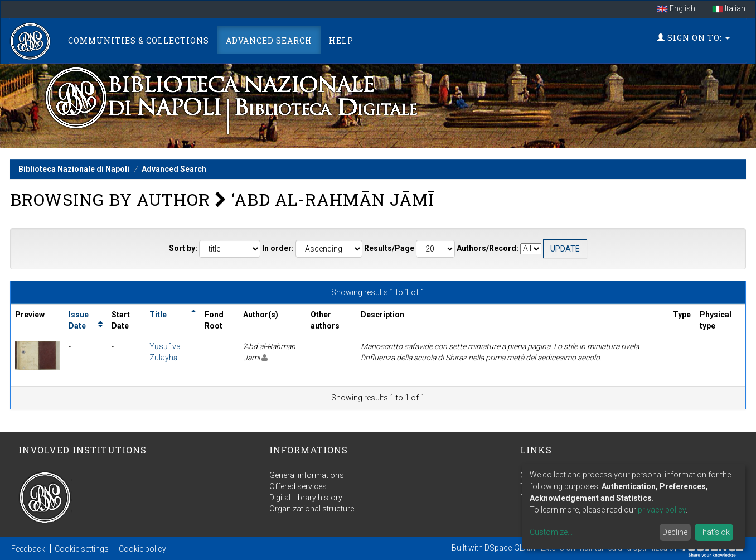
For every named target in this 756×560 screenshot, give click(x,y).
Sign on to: (693, 38)
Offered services (298, 486)
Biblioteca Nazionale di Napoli (74, 169)
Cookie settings (82, 549)
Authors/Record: (488, 248)
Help (341, 40)
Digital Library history (306, 498)
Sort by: (183, 248)
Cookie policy (142, 549)
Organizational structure (312, 509)
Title (158, 315)
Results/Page (389, 248)
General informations (307, 475)
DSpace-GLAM (510, 548)
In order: (278, 248)
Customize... (551, 532)
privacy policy (662, 510)
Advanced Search (269, 40)
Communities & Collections (139, 40)
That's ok (714, 532)
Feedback (28, 549)
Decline (675, 532)
